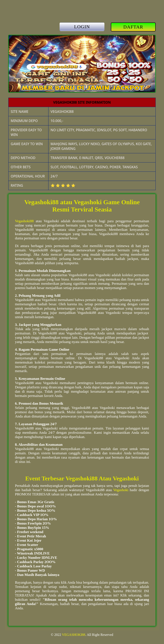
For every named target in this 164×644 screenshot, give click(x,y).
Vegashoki (121, 490)
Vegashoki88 (24, 221)
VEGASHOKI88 (74, 635)
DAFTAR (133, 27)
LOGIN (82, 27)
